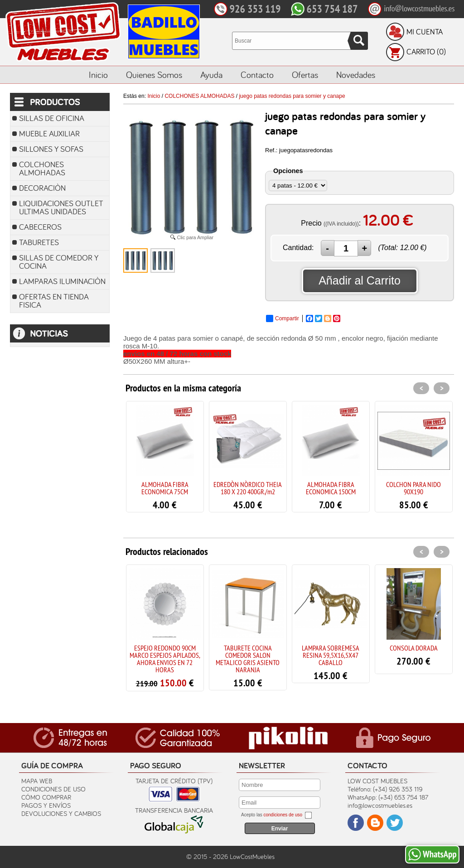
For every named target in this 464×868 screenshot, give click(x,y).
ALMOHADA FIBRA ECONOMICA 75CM (165, 488)
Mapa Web (37, 781)
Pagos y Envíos (46, 805)
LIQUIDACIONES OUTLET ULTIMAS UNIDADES (61, 207)
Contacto (257, 75)
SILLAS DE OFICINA (52, 118)
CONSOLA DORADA (414, 648)
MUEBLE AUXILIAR (49, 133)
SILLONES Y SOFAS (51, 149)
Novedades (356, 75)
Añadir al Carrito (360, 280)
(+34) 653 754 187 (403, 797)
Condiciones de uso (53, 789)
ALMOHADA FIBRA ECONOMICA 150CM (331, 488)
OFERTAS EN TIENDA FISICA (54, 301)
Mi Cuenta (425, 32)
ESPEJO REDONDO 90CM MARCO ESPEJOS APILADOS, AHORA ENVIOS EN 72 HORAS (165, 659)
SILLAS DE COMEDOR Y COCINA (59, 262)
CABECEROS (40, 227)
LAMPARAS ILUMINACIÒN (62, 281)
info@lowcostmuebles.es (380, 805)
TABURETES (39, 242)
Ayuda (211, 75)
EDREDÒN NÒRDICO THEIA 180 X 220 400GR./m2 (248, 488)
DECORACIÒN (42, 188)
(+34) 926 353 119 (398, 789)
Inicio (98, 75)
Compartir (283, 318)
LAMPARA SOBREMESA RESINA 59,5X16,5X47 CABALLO (331, 655)
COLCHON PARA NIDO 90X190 (413, 488)
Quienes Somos (154, 75)
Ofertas (305, 75)
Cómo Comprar (46, 797)
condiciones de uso (283, 815)
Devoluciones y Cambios (61, 813)
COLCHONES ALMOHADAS (42, 168)
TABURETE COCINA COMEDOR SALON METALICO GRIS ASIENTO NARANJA (248, 659)
